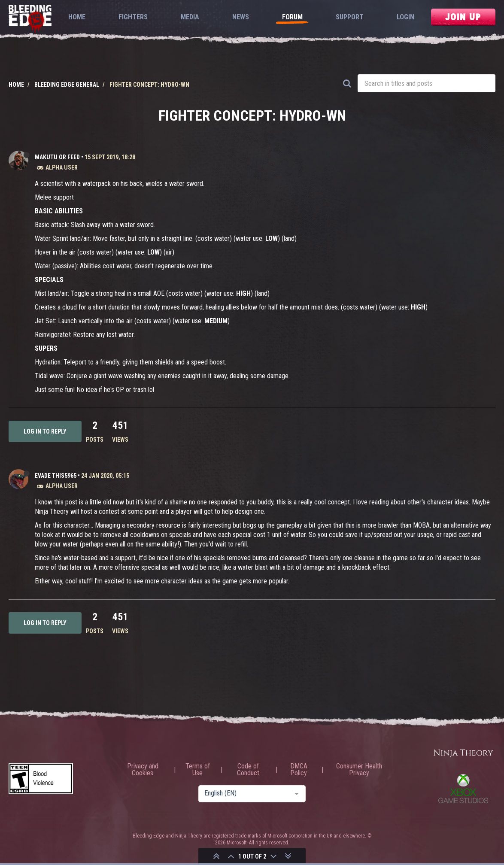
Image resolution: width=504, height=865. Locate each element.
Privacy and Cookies (143, 770)
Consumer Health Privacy (359, 770)
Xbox (463, 789)
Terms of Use (198, 770)
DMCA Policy (299, 770)
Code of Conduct (248, 770)
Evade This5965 (56, 476)
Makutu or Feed (57, 157)
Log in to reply (45, 431)
